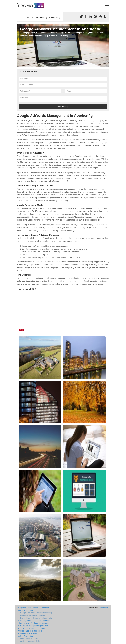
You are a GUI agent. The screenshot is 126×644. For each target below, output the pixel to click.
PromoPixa (103, 608)
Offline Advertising (26, 636)
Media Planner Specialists (31, 641)
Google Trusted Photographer (30, 631)
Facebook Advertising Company (33, 615)
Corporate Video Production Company (34, 608)
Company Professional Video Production (34, 621)
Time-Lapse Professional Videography (34, 623)
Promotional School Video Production (33, 628)
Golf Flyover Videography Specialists (33, 626)
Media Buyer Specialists (30, 639)
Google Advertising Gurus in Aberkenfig (36, 613)
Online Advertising (26, 610)
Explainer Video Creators (28, 633)
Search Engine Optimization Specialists (36, 618)
